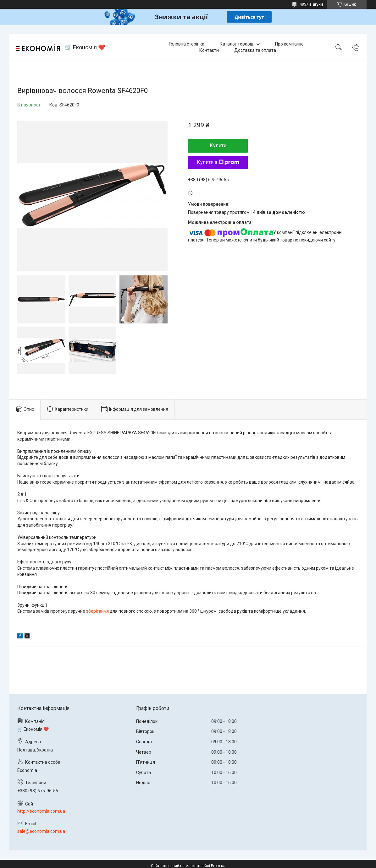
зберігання (97, 611)
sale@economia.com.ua (41, 831)
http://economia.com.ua (41, 811)
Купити (218, 146)
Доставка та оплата (255, 50)
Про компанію (289, 44)
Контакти (209, 50)
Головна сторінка (187, 44)
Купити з (218, 162)
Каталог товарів (237, 44)
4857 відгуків (312, 4)
